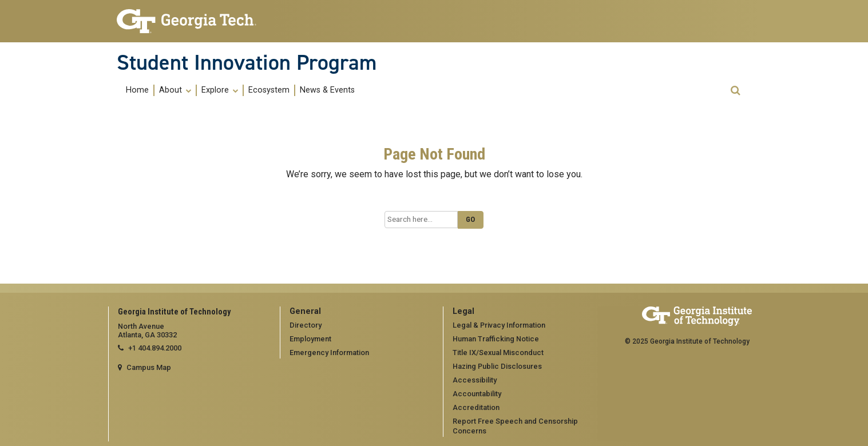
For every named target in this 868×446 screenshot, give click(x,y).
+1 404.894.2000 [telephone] (155, 348)
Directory (306, 325)
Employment (310, 339)
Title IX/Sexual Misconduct (498, 353)
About (175, 90)
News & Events (327, 90)
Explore (220, 90)
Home (137, 90)
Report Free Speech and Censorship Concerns (515, 426)
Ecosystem (269, 90)
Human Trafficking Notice (496, 339)
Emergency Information (329, 353)
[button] (735, 91)
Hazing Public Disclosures (497, 366)
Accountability (477, 394)
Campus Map (149, 367)
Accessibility (475, 380)
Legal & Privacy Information (499, 325)
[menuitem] (138, 90)
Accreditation (476, 407)
